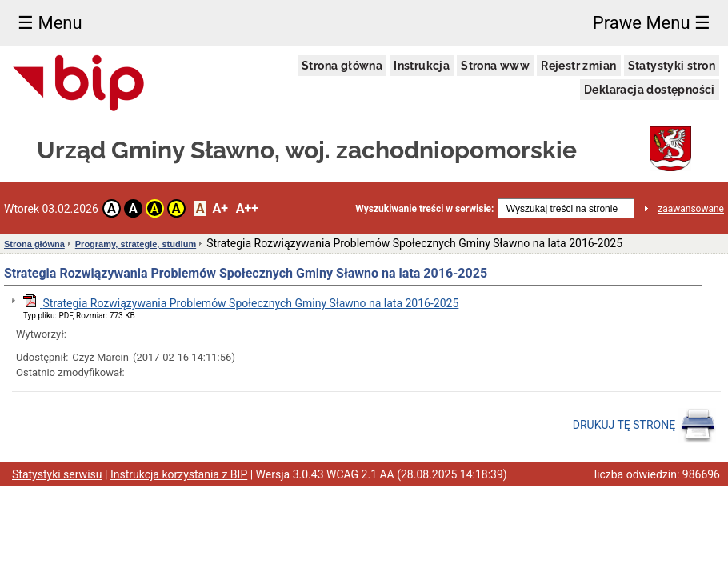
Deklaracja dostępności (650, 90)
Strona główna (342, 66)
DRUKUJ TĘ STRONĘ (644, 426)
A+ (220, 208)
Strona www (495, 66)
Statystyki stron (672, 66)
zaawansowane (691, 209)
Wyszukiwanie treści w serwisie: (424, 209)
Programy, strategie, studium (136, 244)
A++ (247, 208)
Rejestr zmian (578, 66)
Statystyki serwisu (57, 474)
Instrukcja (422, 66)
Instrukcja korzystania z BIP (179, 474)
